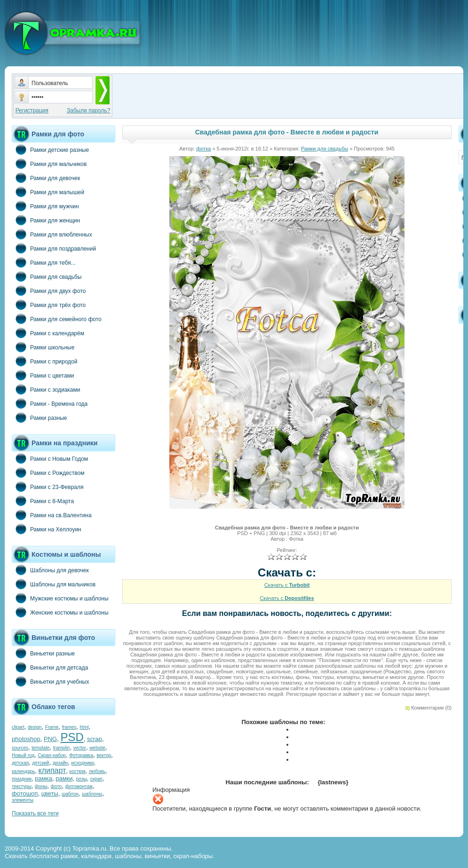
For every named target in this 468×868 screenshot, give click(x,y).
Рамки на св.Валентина (52, 515)
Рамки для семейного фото (57, 319)
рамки (64, 778)
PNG (50, 739)
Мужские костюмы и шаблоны (60, 598)
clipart (18, 727)
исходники (83, 763)
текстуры (22, 786)
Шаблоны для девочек (50, 570)
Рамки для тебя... (44, 262)
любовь (97, 771)
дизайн (60, 763)
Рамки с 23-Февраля (48, 487)
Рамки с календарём (48, 333)
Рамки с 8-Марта (43, 501)
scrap (95, 739)
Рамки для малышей (48, 192)
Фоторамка (81, 755)
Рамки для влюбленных (52, 234)
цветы (50, 793)
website (97, 748)
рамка (44, 778)
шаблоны (92, 794)
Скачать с (287, 585)
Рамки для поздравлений (54, 248)
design (35, 727)
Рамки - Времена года (50, 403)
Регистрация (32, 110)
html (84, 727)
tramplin (62, 748)
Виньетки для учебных (50, 681)
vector (80, 748)
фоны (41, 786)
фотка (203, 149)
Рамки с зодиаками (46, 389)
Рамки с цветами (43, 375)
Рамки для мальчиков (49, 164)
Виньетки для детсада (50, 667)
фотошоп (25, 793)
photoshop (26, 739)
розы (82, 779)
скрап (96, 779)
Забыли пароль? (89, 110)
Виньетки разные (43, 653)
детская (20, 763)
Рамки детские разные (50, 150)
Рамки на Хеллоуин (47, 529)
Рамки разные (39, 418)
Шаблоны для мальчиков (54, 584)
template (40, 748)
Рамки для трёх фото (49, 305)
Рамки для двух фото (49, 291)
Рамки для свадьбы (47, 276)
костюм (78, 771)
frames (69, 727)
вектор (104, 755)
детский (40, 763)
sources (20, 748)
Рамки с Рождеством (48, 473)
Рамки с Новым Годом (50, 458)
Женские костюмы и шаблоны (60, 612)
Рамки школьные (43, 347)
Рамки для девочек (46, 178)
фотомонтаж (79, 786)
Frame (52, 727)
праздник (22, 779)
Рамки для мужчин (45, 206)
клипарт (52, 770)
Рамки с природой (45, 361)
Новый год (23, 755)
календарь (23, 771)
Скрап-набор (52, 755)
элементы (23, 800)
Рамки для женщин (46, 220)
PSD (72, 737)
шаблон (70, 794)
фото (56, 786)
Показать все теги (35, 813)
